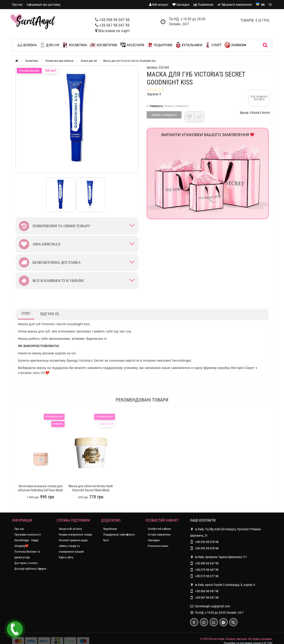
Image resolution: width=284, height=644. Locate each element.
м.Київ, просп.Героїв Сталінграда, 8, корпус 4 (223, 585)
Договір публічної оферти (30, 569)
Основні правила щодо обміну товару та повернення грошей (73, 546)
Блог (106, 540)
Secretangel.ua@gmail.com (213, 606)
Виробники (110, 529)
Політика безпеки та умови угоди (27, 554)
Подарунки (160, 45)
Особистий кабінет (160, 529)
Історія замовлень (159, 535)
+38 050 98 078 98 (207, 542)
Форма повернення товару (75, 535)
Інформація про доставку (44, 5)
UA (263, 5)
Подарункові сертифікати (119, 535)
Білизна (28, 45)
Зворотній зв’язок (70, 529)
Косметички (103, 45)
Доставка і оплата (26, 563)
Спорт (213, 45)
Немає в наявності (164, 115)
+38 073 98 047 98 (207, 570)
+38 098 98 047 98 (114, 20)
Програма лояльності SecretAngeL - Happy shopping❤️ (28, 540)
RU (270, 5)
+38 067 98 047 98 (114, 25)
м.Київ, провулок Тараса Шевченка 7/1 (218, 557)
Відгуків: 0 (154, 94)
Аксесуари (132, 45)
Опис (26, 313)
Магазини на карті (114, 31)
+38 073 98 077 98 (207, 576)
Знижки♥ (235, 45)
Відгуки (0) (50, 314)
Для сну (49, 45)
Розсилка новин (158, 546)
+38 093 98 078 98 (207, 548)
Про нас (17, 5)
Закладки (154, 540)
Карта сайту (66, 557)
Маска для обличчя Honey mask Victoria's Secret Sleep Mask (91, 488)
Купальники (189, 45)
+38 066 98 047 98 (207, 591)
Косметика (75, 45)
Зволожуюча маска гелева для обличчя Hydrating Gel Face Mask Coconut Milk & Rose (40, 490)
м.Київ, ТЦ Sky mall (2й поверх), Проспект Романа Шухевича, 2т (225, 532)
